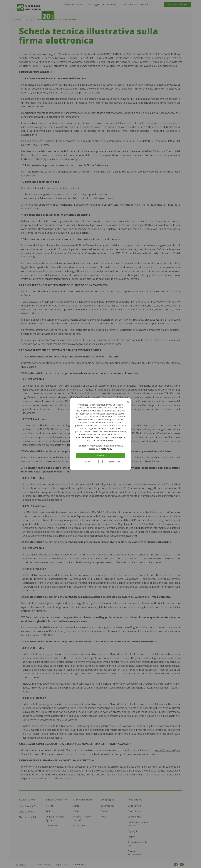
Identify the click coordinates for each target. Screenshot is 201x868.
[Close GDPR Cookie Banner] (128, 402)
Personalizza (114, 462)
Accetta (101, 456)
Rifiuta (87, 462)
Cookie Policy (106, 449)
